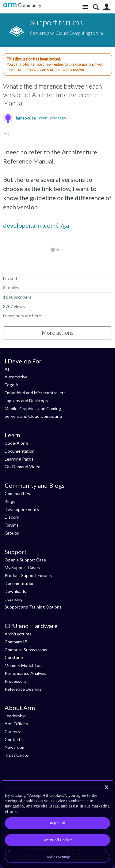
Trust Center (17, 755)
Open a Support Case (25, 560)
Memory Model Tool (24, 665)
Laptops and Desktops (26, 401)
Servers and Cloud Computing (33, 416)
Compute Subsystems (26, 650)
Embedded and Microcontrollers (35, 393)
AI (7, 369)
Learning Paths (19, 459)
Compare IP (16, 642)
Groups (12, 533)
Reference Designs (23, 689)
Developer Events (22, 509)
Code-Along (16, 443)
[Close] (106, 787)
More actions (57, 333)
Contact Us (16, 739)
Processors (15, 681)
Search (96, 7)
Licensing (14, 599)
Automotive (16, 377)
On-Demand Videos (24, 467)
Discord (12, 517)
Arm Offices (16, 724)
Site (85, 7)
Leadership (15, 716)
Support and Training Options (33, 607)
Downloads (15, 591)
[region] (57, 824)
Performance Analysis (25, 673)
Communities (17, 493)
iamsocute (26, 118)
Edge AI (12, 385)
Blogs (10, 501)
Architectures (18, 634)
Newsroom (15, 747)
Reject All (57, 823)
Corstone (14, 657)
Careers (12, 732)
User (107, 7)
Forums (12, 525)
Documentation (20, 451)
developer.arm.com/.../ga (36, 225)
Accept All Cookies (57, 840)
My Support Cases (22, 567)
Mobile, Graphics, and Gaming (33, 408)
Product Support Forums (28, 575)
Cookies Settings (57, 857)
